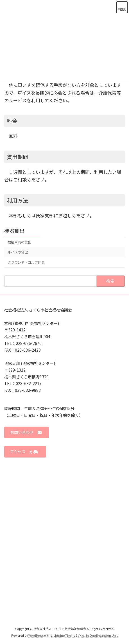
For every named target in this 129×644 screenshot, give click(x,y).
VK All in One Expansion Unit (98, 635)
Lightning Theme (63, 635)
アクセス (24, 452)
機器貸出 (14, 231)
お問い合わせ (26, 432)
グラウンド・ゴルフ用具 (26, 262)
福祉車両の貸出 (19, 242)
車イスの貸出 (18, 252)
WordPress (36, 635)
